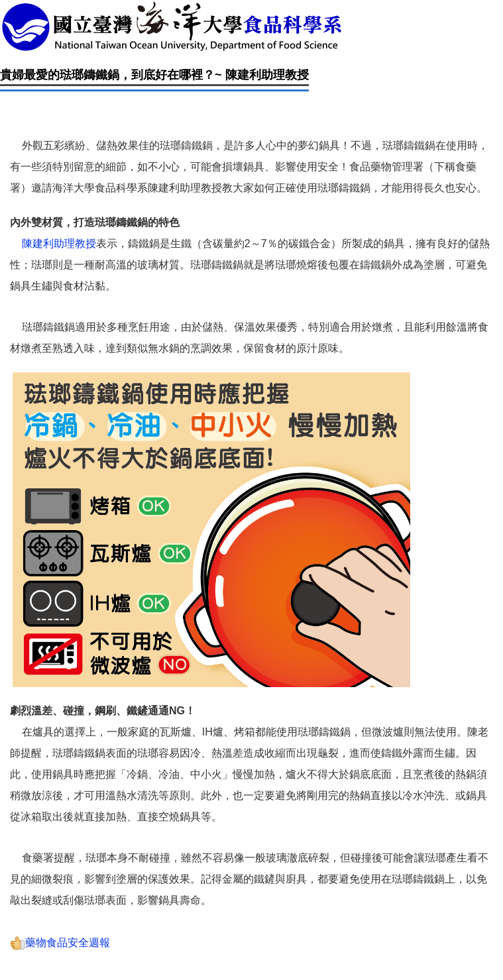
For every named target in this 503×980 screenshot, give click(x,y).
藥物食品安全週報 (60, 943)
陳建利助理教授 (59, 244)
